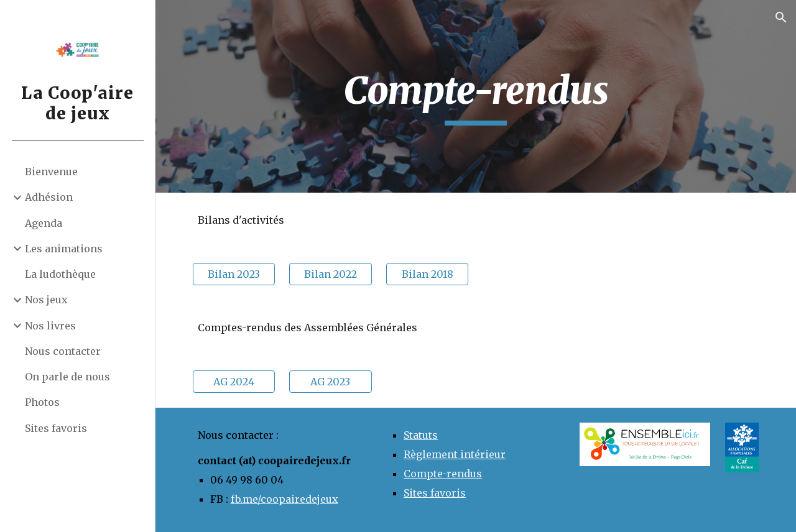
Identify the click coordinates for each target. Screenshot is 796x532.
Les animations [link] (64, 249)
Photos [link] (42, 402)
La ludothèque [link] (60, 274)
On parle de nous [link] (67, 377)
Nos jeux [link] (46, 300)
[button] (781, 17)
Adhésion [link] (49, 197)
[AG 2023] (330, 382)
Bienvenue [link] (51, 172)
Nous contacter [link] (63, 351)
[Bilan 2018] (427, 274)
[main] (476, 96)
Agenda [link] (44, 223)
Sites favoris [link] (56, 428)
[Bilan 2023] (234, 274)
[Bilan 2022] (330, 274)
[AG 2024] (234, 382)
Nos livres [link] (50, 326)
